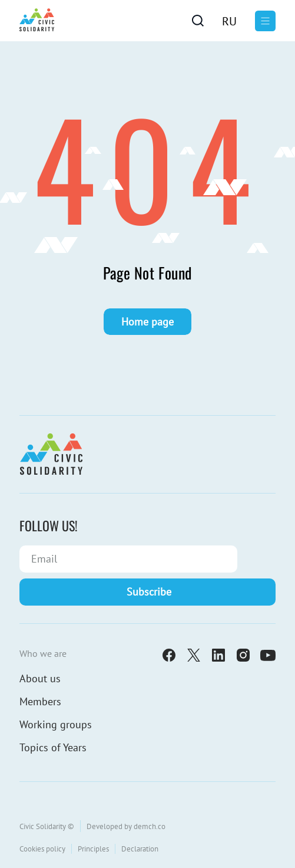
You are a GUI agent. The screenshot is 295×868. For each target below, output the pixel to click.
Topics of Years (53, 747)
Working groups (56, 724)
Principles (93, 849)
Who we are (43, 653)
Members (40, 701)
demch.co (150, 826)
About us (40, 678)
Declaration (140, 849)
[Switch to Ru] (229, 21)
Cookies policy (42, 849)
